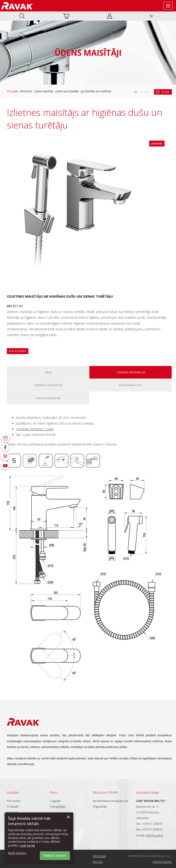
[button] (21, 853)
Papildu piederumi (48, 398)
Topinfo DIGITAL (162, 862)
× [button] (68, 817)
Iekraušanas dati (131, 385)
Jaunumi (12, 812)
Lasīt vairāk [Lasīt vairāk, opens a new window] (27, 845)
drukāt (144, 92)
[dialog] (39, 838)
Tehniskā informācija (131, 372)
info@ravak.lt (154, 835)
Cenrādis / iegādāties (48, 385)
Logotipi (55, 801)
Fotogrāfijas (58, 807)
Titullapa (12, 91)
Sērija (48, 372)
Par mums (14, 801)
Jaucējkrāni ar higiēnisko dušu (101, 91)
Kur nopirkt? (18, 351)
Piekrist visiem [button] (55, 856)
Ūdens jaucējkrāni (67, 91)
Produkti (26, 91)
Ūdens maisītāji (44, 91)
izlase (165, 92)
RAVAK (17, 6)
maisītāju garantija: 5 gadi (35, 429)
